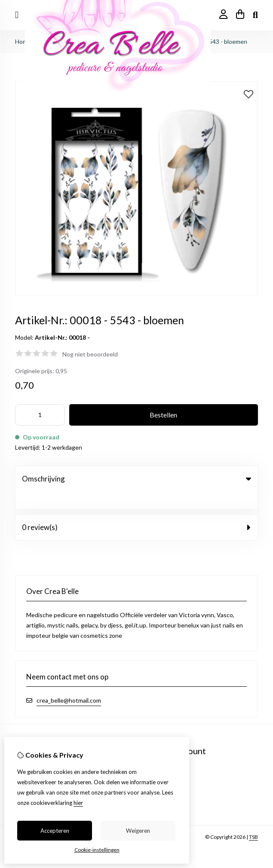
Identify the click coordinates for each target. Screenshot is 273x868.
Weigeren (138, 831)
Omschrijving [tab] (136, 479)
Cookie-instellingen (97, 850)
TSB (253, 819)
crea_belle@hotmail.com (69, 683)
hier (78, 803)
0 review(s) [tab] (136, 510)
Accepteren (55, 831)
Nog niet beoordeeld (90, 354)
